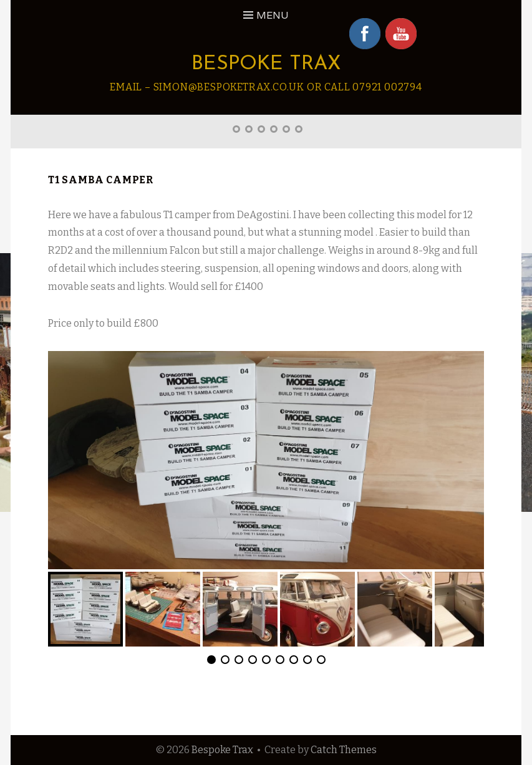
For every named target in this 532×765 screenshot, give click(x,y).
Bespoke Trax (266, 64)
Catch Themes (344, 750)
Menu (273, 15)
